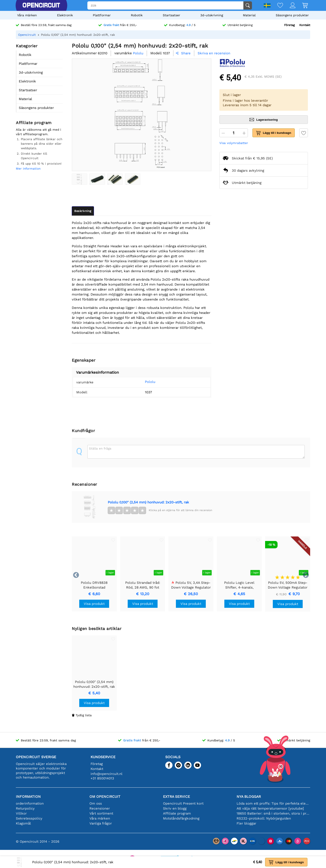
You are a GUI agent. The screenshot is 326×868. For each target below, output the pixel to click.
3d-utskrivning (212, 15)
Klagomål (23, 823)
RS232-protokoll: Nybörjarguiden (264, 818)
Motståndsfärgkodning (181, 818)
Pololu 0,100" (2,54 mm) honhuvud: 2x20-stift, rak (148, 502)
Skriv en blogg (175, 808)
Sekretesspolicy (29, 818)
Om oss (96, 803)
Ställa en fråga (100, 448)
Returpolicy (25, 808)
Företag (289, 25)
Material (249, 15)
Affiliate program (177, 813)
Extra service (176, 797)
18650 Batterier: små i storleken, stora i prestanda (273, 813)
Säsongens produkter (292, 15)
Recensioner (100, 808)
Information (28, 797)
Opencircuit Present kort (183, 803)
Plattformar (102, 15)
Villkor (21, 813)
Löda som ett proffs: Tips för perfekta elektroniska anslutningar (273, 803)
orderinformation (30, 803)
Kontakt (305, 25)
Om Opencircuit (105, 797)
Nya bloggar (249, 797)
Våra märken (27, 15)
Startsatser (171, 15)
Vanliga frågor (101, 823)
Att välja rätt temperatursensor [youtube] (270, 808)
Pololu (143, 382)
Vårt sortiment (101, 813)
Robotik (137, 15)
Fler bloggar (246, 823)
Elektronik (65, 15)
